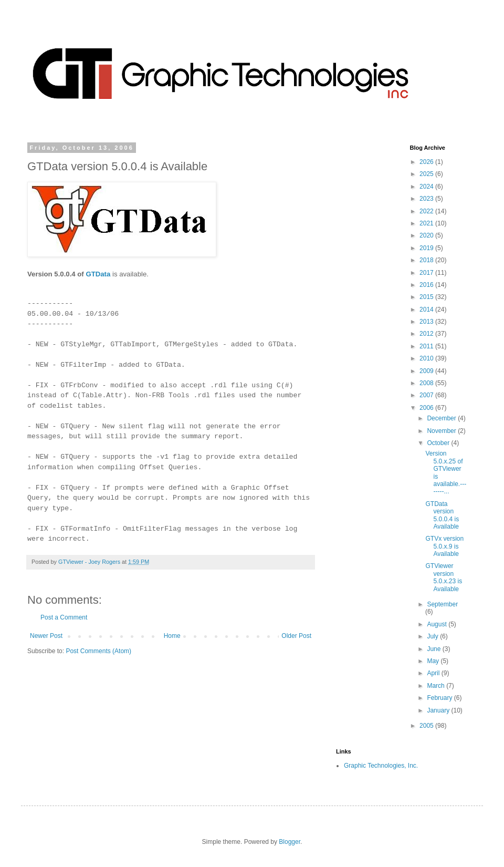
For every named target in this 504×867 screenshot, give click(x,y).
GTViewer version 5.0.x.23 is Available (444, 577)
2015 (427, 297)
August (438, 624)
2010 (427, 358)
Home (172, 636)
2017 (427, 273)
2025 (427, 174)
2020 (427, 235)
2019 (427, 248)
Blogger (290, 842)
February (440, 698)
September (442, 604)
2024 (427, 187)
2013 (427, 322)
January (439, 710)
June (434, 649)
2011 (427, 346)
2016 (427, 285)
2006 (427, 408)
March (437, 686)
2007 (427, 395)
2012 (427, 334)
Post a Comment (64, 617)
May (434, 661)
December (442, 418)
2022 (427, 211)
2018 (427, 260)
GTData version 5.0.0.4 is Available (442, 515)
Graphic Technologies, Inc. (381, 766)
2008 (427, 383)
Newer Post (46, 636)
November (442, 431)
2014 (427, 309)
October (439, 443)
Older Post (296, 636)
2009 (427, 371)
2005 (427, 726)
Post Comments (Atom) (98, 651)
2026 (427, 162)
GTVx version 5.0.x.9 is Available (444, 546)
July (433, 636)
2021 (427, 223)
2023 (427, 199)
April (434, 673)
